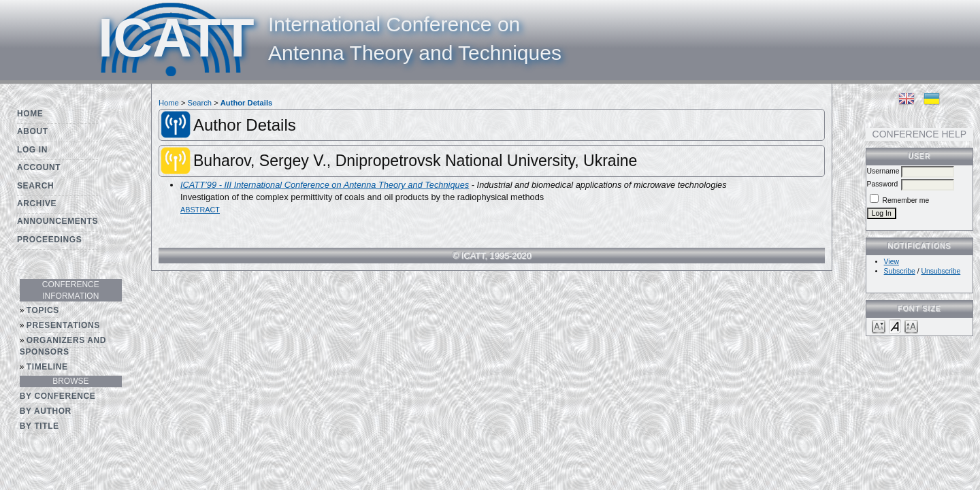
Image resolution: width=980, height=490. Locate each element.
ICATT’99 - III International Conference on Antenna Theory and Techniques (325, 185)
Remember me (906, 200)
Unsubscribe (941, 271)
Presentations (63, 325)
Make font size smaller (879, 326)
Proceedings (49, 240)
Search (35, 186)
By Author (46, 411)
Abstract (200, 210)
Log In (32, 150)
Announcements (58, 221)
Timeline (47, 367)
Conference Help (919, 134)
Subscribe (900, 271)
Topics (43, 310)
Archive (37, 203)
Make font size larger (911, 326)
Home (30, 114)
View (892, 262)
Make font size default (895, 326)
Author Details (246, 103)
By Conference (58, 396)
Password (883, 184)
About (33, 131)
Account (39, 167)
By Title (39, 426)
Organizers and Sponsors (63, 346)
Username (883, 171)
